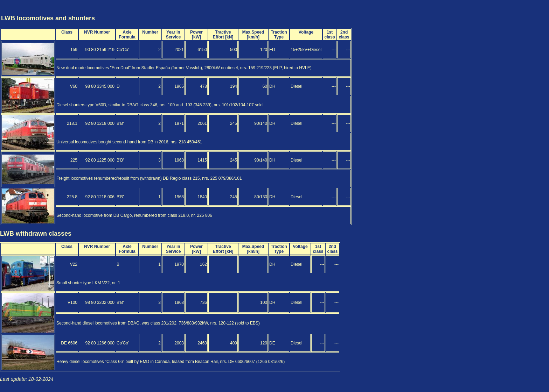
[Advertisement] (507, 12)
